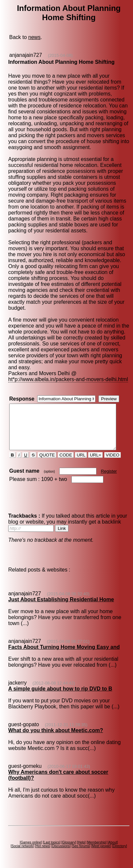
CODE (66, 458)
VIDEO (112, 458)
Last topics (53, 845)
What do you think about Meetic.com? (55, 733)
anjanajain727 (25, 55)
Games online (32, 845)
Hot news (44, 849)
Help (82, 845)
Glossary (70, 845)
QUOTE (47, 458)
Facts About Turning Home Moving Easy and (64, 650)
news (34, 37)
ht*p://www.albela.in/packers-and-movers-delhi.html (68, 373)
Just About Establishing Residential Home (61, 602)
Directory (121, 849)
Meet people (102, 849)
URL (81, 458)
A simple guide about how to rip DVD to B (60, 692)
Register (108, 474)
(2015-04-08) (60, 55)
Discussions (62, 849)
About (114, 845)
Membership (98, 845)
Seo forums (82, 849)
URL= (95, 458)
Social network (24, 849)
